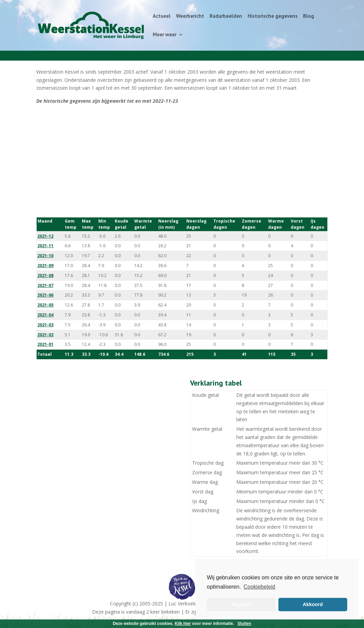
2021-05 (45, 305)
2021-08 (45, 275)
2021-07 (45, 285)
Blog (309, 16)
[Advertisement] (182, 161)
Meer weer (165, 35)
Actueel (162, 16)
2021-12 (45, 236)
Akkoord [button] (313, 604)
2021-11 (45, 246)
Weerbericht (190, 16)
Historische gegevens (273, 16)
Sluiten (244, 624)
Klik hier (183, 624)
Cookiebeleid (259, 587)
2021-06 (45, 295)
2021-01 (45, 344)
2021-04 (45, 315)
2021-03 (45, 325)
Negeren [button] (241, 604)
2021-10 (45, 256)
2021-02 (45, 335)
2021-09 (45, 266)
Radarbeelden (226, 16)
